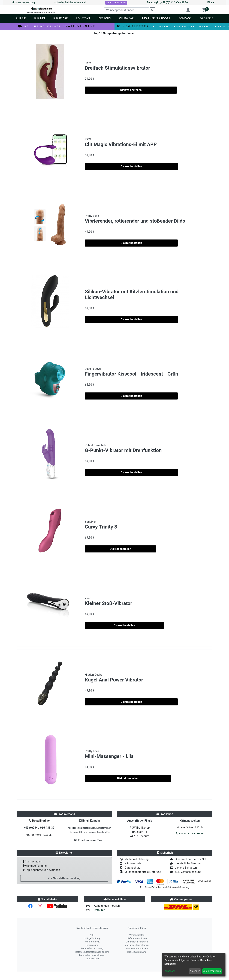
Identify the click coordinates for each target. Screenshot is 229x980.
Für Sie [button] (21, 18)
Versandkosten (137, 935)
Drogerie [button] (207, 18)
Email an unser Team (89, 840)
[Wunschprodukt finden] (127, 10)
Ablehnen (195, 971)
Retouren (100, 910)
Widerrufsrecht (92, 942)
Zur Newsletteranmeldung (64, 878)
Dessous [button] (105, 18)
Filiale (210, 2)
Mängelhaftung (92, 938)
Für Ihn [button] (40, 18)
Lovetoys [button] (83, 18)
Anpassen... (171, 971)
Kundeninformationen (137, 948)
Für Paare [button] (61, 18)
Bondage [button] (185, 18)
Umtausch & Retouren (137, 942)
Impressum (92, 945)
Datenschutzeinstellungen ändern (92, 952)
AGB (92, 935)
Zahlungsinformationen (137, 945)
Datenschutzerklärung (92, 948)
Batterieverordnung (137, 952)
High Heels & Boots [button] (156, 18)
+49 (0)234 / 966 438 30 (39, 828)
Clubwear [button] (126, 18)
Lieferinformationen (137, 938)
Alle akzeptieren (212, 971)
